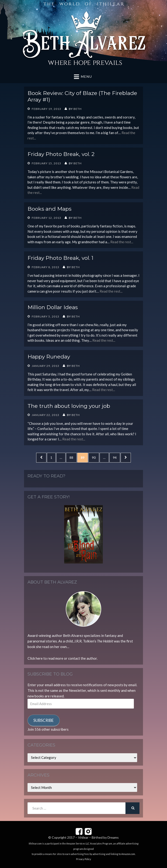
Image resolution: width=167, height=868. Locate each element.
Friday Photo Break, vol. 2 (61, 154)
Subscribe (43, 720)
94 (116, 457)
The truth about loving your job (69, 406)
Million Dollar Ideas (53, 307)
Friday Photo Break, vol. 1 (60, 258)
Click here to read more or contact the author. (63, 658)
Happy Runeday (49, 357)
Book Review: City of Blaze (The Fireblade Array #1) (82, 96)
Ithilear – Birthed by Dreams (98, 837)
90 (95, 457)
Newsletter (77, 690)
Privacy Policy (83, 859)
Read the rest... (122, 242)
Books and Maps (49, 209)
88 (73, 457)
